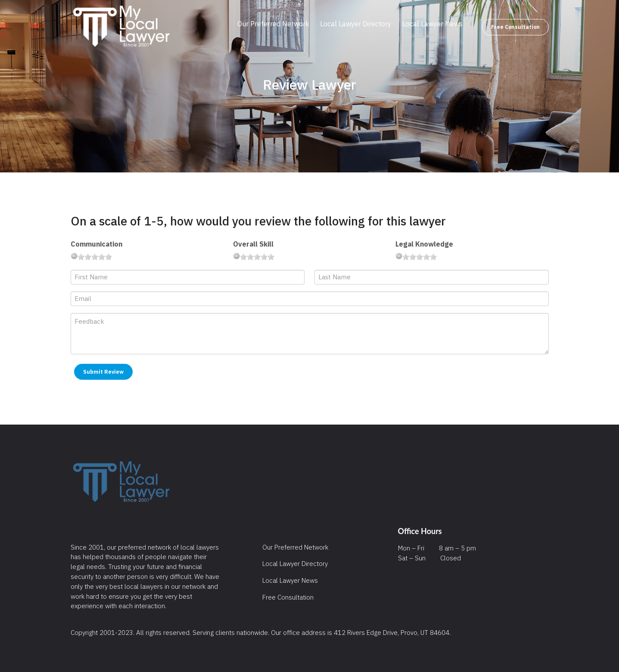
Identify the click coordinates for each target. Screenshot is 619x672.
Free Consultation (515, 27)
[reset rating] (74, 256)
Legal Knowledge (424, 244)
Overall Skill (253, 244)
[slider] (95, 257)
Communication (96, 244)
